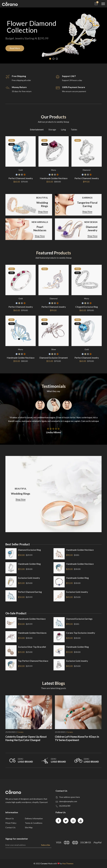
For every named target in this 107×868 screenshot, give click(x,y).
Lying (63, 129)
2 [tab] (53, 59)
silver (54, 349)
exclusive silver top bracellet (32, 647)
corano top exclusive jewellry (81, 633)
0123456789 (65, 806)
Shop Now (43, 212)
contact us (10, 827)
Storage (52, 129)
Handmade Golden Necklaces (32, 633)
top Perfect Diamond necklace (33, 661)
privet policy (11, 823)
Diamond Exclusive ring (29, 550)
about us (10, 818)
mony (54, 170)
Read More (15, 48)
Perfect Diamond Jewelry (21, 178)
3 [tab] (57, 59)
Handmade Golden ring (29, 564)
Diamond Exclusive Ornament (54, 357)
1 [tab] (50, 59)
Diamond (87, 170)
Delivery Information (34, 818)
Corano (20, 732)
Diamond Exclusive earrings (79, 619)
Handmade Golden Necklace (54, 178)
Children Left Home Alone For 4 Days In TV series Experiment (77, 738)
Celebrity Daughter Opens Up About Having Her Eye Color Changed (26, 738)
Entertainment (37, 129)
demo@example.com (68, 801)
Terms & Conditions (34, 823)
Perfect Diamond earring (30, 592)
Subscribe (46, 845)
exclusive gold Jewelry (29, 578)
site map (29, 827)
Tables (74, 129)
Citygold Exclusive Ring (87, 307)
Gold (21, 170)
